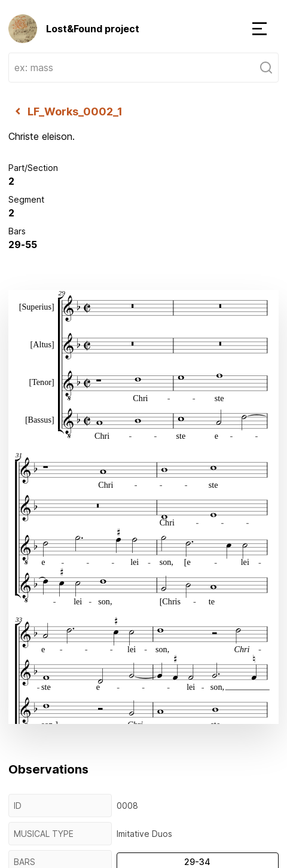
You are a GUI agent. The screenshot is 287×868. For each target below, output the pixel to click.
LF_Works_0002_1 (65, 111)
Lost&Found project (74, 28)
